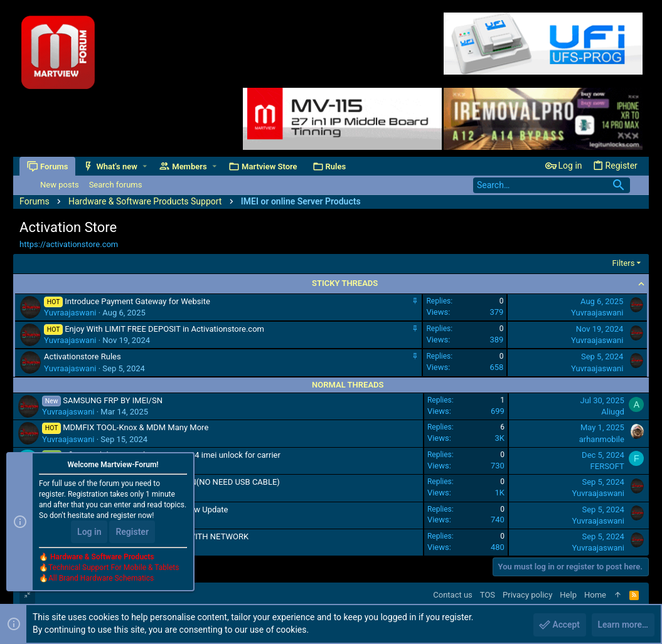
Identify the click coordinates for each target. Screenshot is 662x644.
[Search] (552, 185)
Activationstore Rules (83, 356)
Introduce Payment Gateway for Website (137, 301)
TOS (488, 595)
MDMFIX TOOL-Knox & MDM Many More (136, 427)
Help (568, 595)
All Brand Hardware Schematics (101, 579)
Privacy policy (527, 595)
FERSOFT (607, 466)
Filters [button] (624, 263)
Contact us (453, 595)
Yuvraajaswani (70, 313)
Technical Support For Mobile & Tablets (114, 568)
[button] (145, 166)
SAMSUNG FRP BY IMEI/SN (113, 400)
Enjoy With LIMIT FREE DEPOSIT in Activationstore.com (164, 329)
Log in (89, 532)
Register (132, 532)
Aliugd (613, 412)
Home (595, 595)
